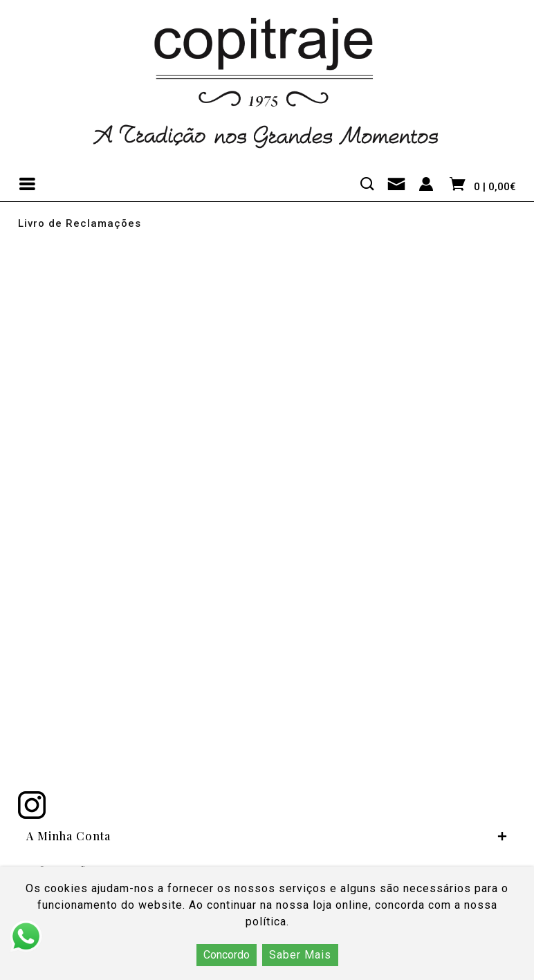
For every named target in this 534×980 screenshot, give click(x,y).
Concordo (227, 955)
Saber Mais (300, 955)
